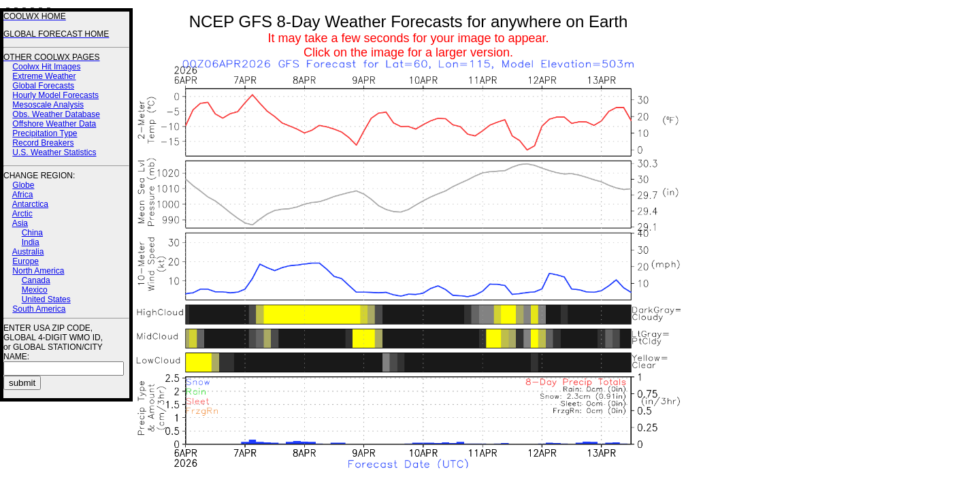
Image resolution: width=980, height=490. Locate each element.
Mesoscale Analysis (48, 105)
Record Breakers (43, 143)
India (31, 242)
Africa (23, 195)
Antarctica (30, 204)
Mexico (35, 290)
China (32, 233)
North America (38, 271)
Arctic (22, 214)
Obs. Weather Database (56, 114)
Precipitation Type (45, 133)
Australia (28, 252)
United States (46, 299)
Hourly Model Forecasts (55, 95)
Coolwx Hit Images (46, 67)
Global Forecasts (43, 86)
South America (39, 309)
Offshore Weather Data (54, 124)
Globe (23, 185)
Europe (26, 261)
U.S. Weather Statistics (54, 152)
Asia (20, 223)
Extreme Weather (44, 76)
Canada (36, 280)
